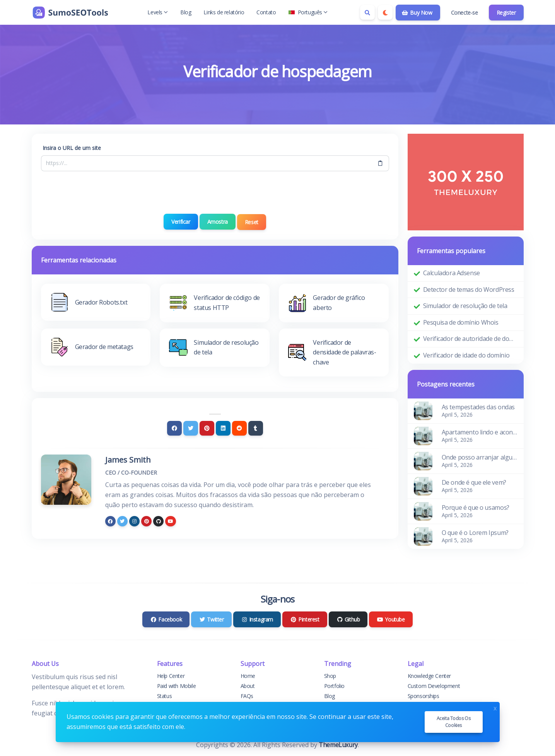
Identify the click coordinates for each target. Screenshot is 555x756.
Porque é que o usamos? (476, 507)
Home (248, 676)
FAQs (247, 696)
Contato (266, 12)
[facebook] (110, 520)
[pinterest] (146, 520)
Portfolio (334, 686)
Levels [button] (158, 12)
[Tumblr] (256, 427)
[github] (158, 520)
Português (308, 12)
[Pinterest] (207, 427)
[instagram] (134, 520)
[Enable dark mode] (385, 12)
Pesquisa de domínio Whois (461, 322)
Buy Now (417, 13)
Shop (330, 676)
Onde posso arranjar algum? (480, 457)
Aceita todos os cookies (454, 722)
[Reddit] (239, 427)
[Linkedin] (223, 427)
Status (165, 696)
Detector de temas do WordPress (469, 289)
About (248, 686)
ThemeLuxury (338, 745)
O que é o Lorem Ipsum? (475, 533)
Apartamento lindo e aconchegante (480, 432)
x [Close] (495, 707)
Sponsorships (424, 696)
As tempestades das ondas (478, 407)
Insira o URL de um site (72, 148)
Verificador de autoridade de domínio (470, 339)
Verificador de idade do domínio (466, 355)
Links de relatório (224, 12)
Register (506, 13)
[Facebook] (174, 427)
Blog (186, 12)
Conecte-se (464, 13)
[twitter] (122, 520)
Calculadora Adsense (452, 273)
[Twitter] (191, 427)
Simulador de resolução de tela (465, 306)
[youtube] (170, 520)
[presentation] (215, 192)
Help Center (171, 676)
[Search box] (367, 12)
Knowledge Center (429, 676)
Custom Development (434, 686)
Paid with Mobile (177, 686)
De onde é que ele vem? (474, 482)
